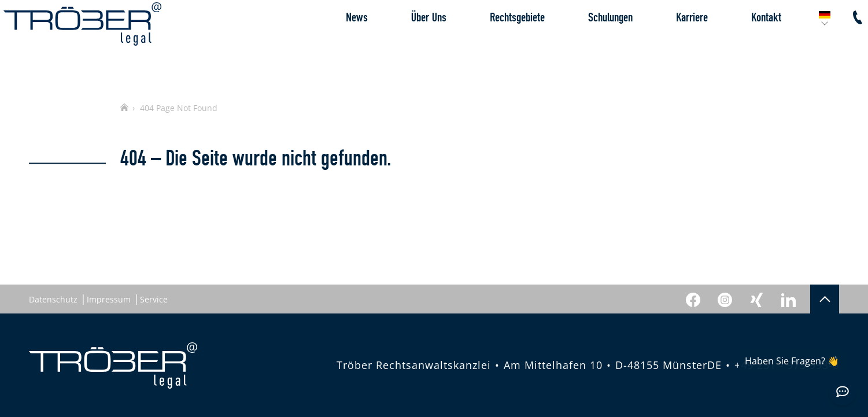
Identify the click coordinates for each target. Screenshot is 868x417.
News (331, 43)
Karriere (666, 43)
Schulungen (585, 43)
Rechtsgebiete (492, 43)
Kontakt (741, 43)
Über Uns (403, 43)
